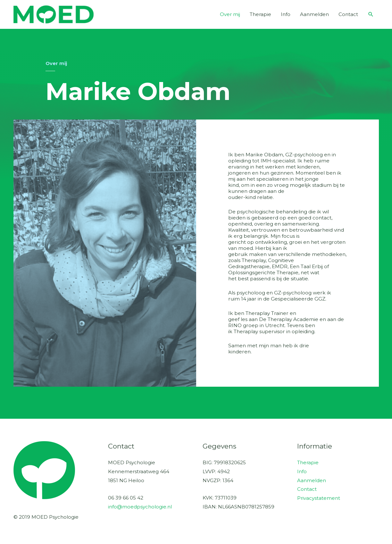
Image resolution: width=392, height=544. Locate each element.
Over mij (230, 14)
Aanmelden (314, 14)
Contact (348, 14)
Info (286, 14)
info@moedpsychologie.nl (140, 507)
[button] (371, 14)
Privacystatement (319, 498)
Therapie (260, 14)
